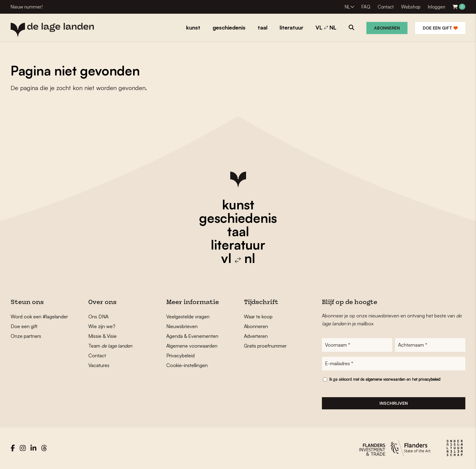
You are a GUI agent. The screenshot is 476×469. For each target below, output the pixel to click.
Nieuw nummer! (27, 7)
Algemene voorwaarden (192, 346)
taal (238, 231)
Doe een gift (440, 28)
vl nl (238, 258)
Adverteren (256, 336)
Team (110, 346)
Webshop (411, 7)
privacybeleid (429, 380)
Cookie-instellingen (187, 365)
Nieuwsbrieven (182, 326)
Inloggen (437, 7)
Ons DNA (98, 317)
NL (347, 7)
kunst (238, 205)
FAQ (366, 7)
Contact (386, 7)
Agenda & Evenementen (192, 336)
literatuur (238, 245)
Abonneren (387, 28)
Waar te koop (258, 317)
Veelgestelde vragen (188, 317)
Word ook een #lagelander (39, 317)
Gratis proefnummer (265, 346)
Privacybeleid (180, 355)
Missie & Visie (102, 336)
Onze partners (26, 336)
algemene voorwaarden (385, 380)
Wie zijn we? (102, 326)
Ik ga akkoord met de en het (385, 380)
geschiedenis (238, 218)
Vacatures (99, 365)
